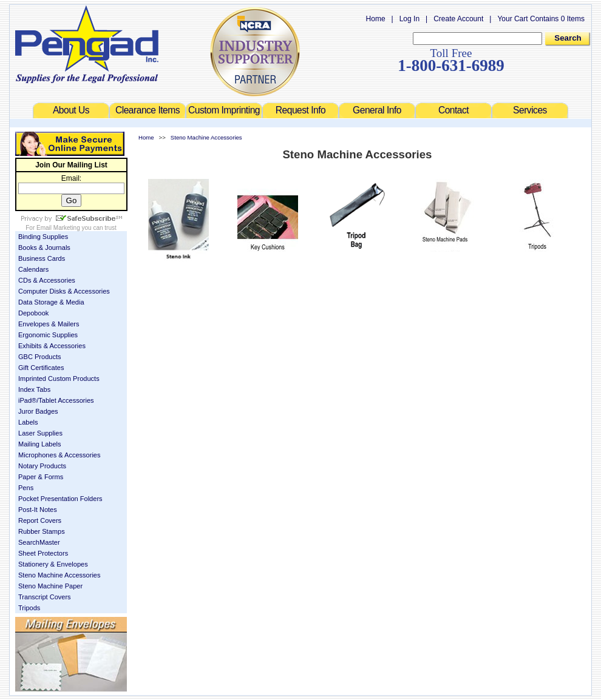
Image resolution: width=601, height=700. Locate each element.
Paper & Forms (41, 477)
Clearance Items (148, 110)
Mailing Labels (40, 444)
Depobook (33, 313)
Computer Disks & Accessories (64, 291)
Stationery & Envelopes (53, 564)
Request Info (300, 110)
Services (530, 110)
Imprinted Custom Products (59, 379)
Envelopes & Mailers (49, 324)
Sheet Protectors (43, 553)
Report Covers (40, 520)
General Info (377, 110)
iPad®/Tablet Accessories (56, 400)
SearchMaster (39, 542)
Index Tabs (34, 389)
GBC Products (40, 357)
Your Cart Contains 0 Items (541, 19)
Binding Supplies (43, 237)
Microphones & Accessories (59, 455)
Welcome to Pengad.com (87, 44)
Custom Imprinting (224, 110)
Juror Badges (38, 411)
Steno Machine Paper (50, 586)
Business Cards (42, 258)
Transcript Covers (45, 597)
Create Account (458, 19)
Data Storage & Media (51, 302)
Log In (409, 19)
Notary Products (42, 466)
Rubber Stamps (42, 531)
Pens (26, 488)
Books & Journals (44, 247)
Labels (28, 422)
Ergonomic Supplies (48, 335)
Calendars (33, 269)
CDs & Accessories (47, 280)
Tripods (29, 608)
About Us (71, 110)
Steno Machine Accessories (59, 575)
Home (376, 19)
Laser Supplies (40, 433)
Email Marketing (58, 228)
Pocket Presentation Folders (60, 499)
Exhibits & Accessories (52, 346)
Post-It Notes (38, 510)
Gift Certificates (41, 368)
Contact (453, 110)
